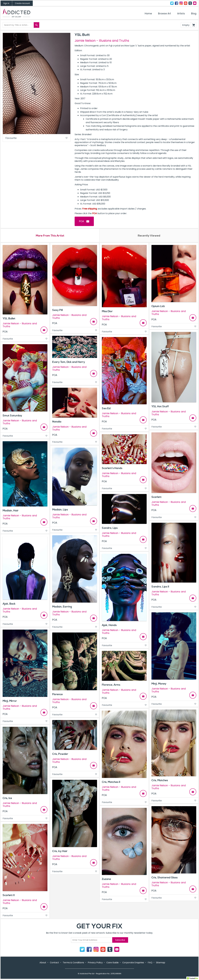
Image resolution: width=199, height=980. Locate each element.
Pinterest (186, 3)
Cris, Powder (60, 754)
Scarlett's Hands (112, 469)
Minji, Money (159, 684)
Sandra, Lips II (160, 587)
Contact (195, 3)
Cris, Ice (7, 798)
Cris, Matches (160, 781)
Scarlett (157, 497)
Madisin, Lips (60, 510)
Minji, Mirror (10, 701)
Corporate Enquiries (133, 963)
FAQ (150, 963)
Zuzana (106, 879)
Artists (181, 14)
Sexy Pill (57, 310)
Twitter (172, 3)
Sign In (6, 3)
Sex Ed (106, 409)
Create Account (22, 3)
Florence (57, 695)
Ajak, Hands (109, 625)
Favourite (37, 138)
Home (148, 14)
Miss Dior (107, 312)
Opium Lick (158, 307)
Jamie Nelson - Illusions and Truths (102, 41)
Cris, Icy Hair (60, 851)
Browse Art (165, 14)
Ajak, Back (9, 604)
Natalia (57, 422)
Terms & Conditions (73, 963)
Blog (194, 14)
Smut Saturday (12, 416)
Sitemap (161, 963)
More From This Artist (50, 236)
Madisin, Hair (11, 511)
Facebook (176, 3)
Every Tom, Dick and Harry (69, 362)
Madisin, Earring (62, 607)
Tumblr (190, 3)
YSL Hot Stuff (160, 407)
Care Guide (112, 963)
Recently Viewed (149, 236)
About (43, 963)
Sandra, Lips (110, 528)
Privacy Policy (95, 963)
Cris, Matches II (111, 782)
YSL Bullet (9, 319)
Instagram (181, 3)
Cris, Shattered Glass (165, 878)
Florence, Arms (111, 685)
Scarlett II (9, 896)
